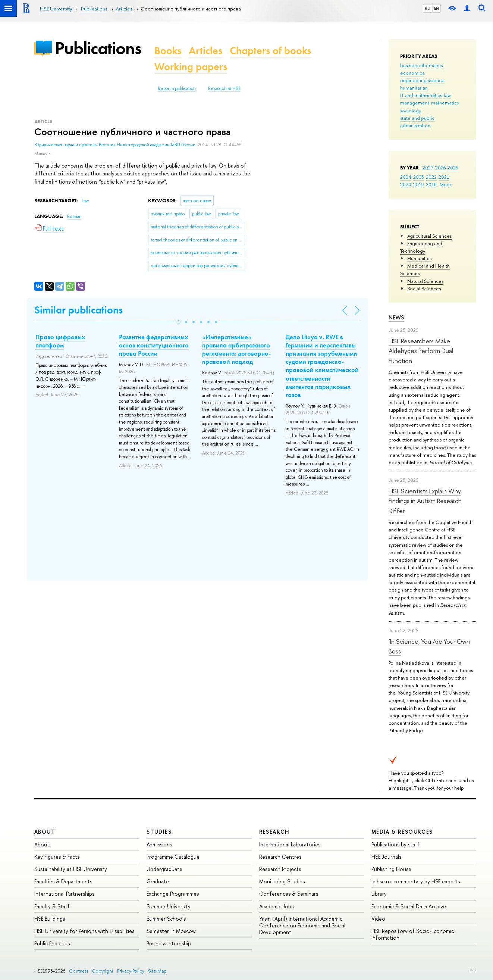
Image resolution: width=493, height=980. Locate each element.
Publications (98, 48)
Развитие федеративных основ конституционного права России (154, 345)
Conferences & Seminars (289, 894)
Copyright (103, 971)
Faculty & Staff (52, 906)
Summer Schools (166, 919)
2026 (440, 168)
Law (85, 201)
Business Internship (169, 943)
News (396, 317)
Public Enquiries (52, 943)
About (45, 832)
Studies (159, 832)
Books (168, 51)
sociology (411, 110)
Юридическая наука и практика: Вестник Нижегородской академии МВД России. (116, 145)
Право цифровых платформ (60, 341)
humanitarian (414, 88)
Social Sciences (424, 288)
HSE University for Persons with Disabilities (84, 931)
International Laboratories (290, 844)
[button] (179, 322)
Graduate (158, 881)
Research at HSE (224, 88)
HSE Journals (386, 857)
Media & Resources (402, 832)
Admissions (159, 844)
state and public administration (417, 122)
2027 (428, 168)
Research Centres (280, 857)
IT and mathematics (421, 95)
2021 (444, 177)
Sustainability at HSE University (71, 869)
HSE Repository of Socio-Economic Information (413, 934)
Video (378, 919)
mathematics (445, 103)
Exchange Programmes (173, 894)
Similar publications (78, 310)
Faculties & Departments (63, 881)
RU (428, 8)
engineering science (422, 80)
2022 (431, 177)
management (415, 103)
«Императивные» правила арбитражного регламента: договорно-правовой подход (236, 349)
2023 (419, 177)
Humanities (419, 258)
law (447, 95)
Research (274, 832)
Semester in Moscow (171, 931)
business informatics (421, 65)
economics (412, 73)
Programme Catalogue (173, 857)
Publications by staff (395, 844)
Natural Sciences (425, 281)
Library (379, 894)
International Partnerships (64, 894)
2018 (431, 184)
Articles (205, 51)
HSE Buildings (50, 919)
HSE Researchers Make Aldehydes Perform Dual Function (421, 351)
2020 (406, 184)
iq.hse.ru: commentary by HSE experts (416, 881)
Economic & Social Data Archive (409, 906)
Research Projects (280, 869)
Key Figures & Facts (57, 857)
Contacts (78, 971)
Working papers (191, 67)
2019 (419, 184)
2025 (453, 168)
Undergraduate (164, 869)
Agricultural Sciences (429, 236)
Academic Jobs (276, 906)
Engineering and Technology (421, 247)
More (445, 184)
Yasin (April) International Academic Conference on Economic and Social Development (302, 925)
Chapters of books (270, 51)
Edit (473, 969)
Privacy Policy (131, 971)
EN (437, 8)
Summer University (169, 906)
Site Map (157, 971)
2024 (406, 177)
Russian (74, 216)
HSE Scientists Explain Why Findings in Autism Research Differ (425, 501)
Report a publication (177, 88)
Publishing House (391, 869)
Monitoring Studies (282, 881)
